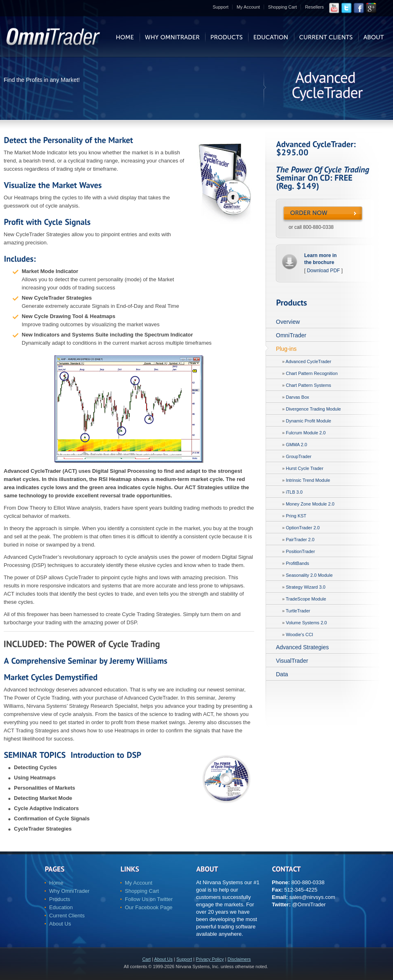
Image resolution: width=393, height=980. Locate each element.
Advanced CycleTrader (308, 361)
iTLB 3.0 (294, 492)
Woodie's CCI (299, 635)
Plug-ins (286, 349)
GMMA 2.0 (296, 445)
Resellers (314, 7)
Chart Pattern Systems (308, 385)
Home (56, 883)
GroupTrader (299, 456)
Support (220, 7)
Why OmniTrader (69, 891)
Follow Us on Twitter (149, 899)
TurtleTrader (298, 611)
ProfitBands (297, 563)
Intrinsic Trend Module (308, 480)
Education (61, 907)
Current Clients (67, 916)
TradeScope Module (306, 599)
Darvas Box (297, 397)
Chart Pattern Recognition (312, 373)
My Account (248, 7)
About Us (60, 924)
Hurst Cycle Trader (305, 468)
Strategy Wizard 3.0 (306, 587)
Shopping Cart (282, 7)
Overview (288, 322)
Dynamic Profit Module (308, 421)
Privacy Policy (210, 959)
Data (282, 674)
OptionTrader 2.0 (303, 528)
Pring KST (296, 516)
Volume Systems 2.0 (306, 623)
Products (60, 899)
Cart (146, 959)
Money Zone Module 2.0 (310, 504)
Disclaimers (239, 959)
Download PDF (324, 271)
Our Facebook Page (149, 907)
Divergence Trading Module (313, 409)
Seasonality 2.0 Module (309, 575)
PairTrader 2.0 (300, 540)
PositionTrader (300, 551)
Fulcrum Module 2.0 (306, 433)
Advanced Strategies (302, 647)
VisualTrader (292, 661)
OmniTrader (291, 335)
